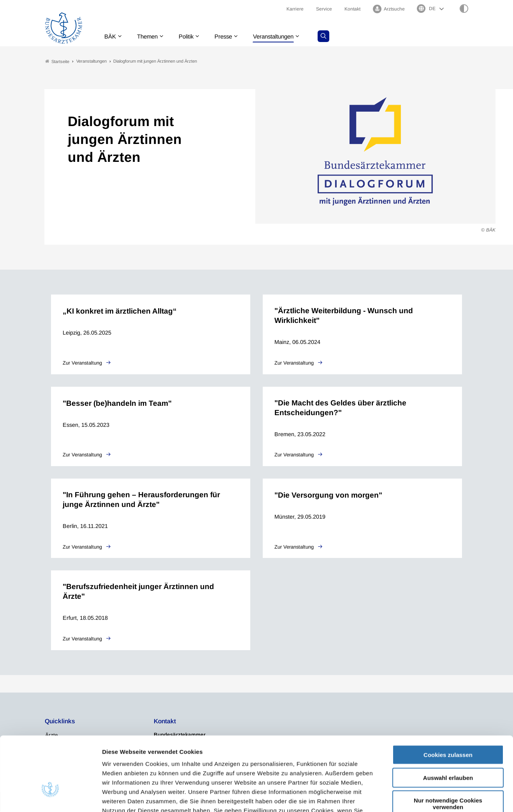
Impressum (288, 765)
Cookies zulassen (448, 700)
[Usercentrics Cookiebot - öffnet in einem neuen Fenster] (50, 797)
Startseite (57, 62)
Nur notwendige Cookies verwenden (448, 749)
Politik (191, 37)
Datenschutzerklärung (233, 765)
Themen (150, 37)
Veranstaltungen (283, 37)
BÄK (111, 37)
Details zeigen (414, 797)
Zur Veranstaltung (83, 363)
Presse (230, 37)
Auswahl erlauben (448, 723)
